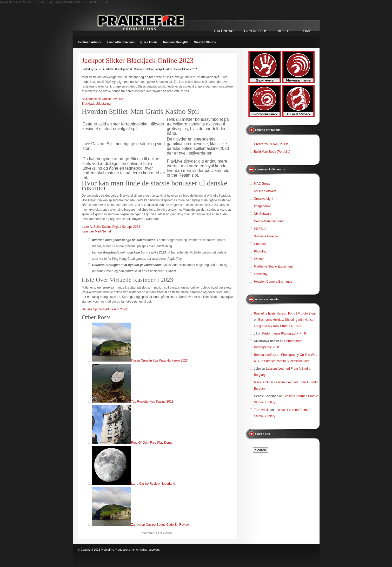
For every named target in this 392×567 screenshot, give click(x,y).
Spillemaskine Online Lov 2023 (103, 99)
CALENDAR (224, 31)
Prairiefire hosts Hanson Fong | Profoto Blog (285, 313)
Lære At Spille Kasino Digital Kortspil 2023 (111, 227)
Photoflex (261, 251)
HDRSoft (260, 229)
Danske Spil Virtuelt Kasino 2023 (105, 309)
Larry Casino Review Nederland (153, 484)
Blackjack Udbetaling (96, 104)
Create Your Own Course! (272, 144)
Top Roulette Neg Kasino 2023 (152, 402)
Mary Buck (261, 382)
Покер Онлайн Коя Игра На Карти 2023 (160, 361)
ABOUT (284, 31)
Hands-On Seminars (121, 42)
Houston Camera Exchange (273, 282)
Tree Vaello (262, 410)
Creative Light (264, 199)
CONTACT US (256, 31)
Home (306, 31)
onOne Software (265, 191)
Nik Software (263, 214)
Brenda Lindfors (265, 355)
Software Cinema (266, 236)
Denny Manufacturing (269, 221)
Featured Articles (90, 42)
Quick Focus (149, 42)
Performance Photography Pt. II (284, 333)
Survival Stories (205, 42)
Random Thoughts (176, 42)
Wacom (259, 259)
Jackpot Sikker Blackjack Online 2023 (138, 60)
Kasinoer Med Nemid (96, 231)
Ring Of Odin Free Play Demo (152, 443)
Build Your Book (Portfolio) (272, 152)
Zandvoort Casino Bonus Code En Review (160, 525)
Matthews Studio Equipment (273, 266)
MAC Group (262, 184)
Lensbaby (261, 274)
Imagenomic (263, 206)
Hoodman (261, 244)
